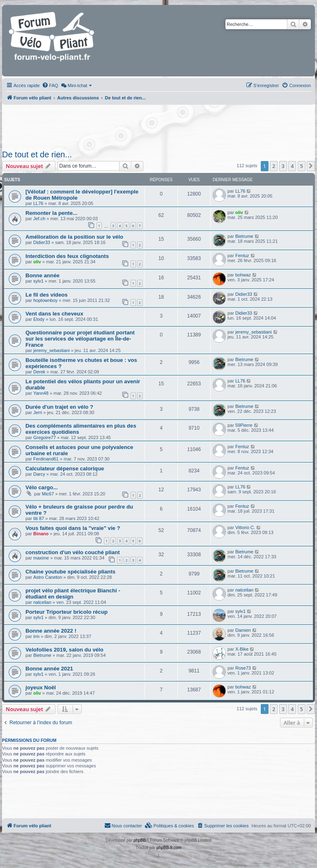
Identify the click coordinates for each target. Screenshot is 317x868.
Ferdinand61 (46, 459)
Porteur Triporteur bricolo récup (67, 612)
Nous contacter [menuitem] (123, 825)
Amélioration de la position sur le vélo (74, 237)
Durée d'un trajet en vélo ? (59, 407)
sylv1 (38, 281)
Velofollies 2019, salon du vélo (64, 650)
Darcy (39, 474)
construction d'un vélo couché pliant (73, 552)
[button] (311, 166)
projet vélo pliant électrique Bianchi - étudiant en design (73, 594)
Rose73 (243, 668)
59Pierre (244, 425)
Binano (41, 534)
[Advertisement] (158, 125)
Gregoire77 (45, 437)
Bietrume (244, 236)
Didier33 (42, 242)
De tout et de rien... (37, 154)
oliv (239, 212)
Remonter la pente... (51, 213)
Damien (243, 630)
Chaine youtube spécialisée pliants (70, 572)
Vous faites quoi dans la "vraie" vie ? (73, 528)
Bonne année (42, 275)
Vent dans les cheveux (54, 314)
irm (36, 636)
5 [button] (302, 166)
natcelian (42, 602)
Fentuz (242, 256)
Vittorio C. (245, 527)
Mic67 (48, 494)
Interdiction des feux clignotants (67, 256)
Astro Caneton (48, 577)
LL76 (38, 203)
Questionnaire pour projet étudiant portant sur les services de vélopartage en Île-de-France (80, 339)
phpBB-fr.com (169, 848)
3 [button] (283, 166)
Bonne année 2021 (49, 669)
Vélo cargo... (41, 487)
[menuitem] (50, 85)
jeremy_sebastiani (52, 350)
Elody (39, 319)
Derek (39, 372)
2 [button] (274, 166)
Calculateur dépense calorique (65, 469)
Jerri (38, 412)
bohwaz (243, 275)
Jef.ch (39, 219)
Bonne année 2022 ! (51, 631)
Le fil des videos (47, 295)
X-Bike (242, 649)
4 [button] (292, 166)
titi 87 (39, 518)
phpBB (140, 840)
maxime (41, 558)
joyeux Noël (41, 687)
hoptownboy (45, 300)
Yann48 (41, 393)
